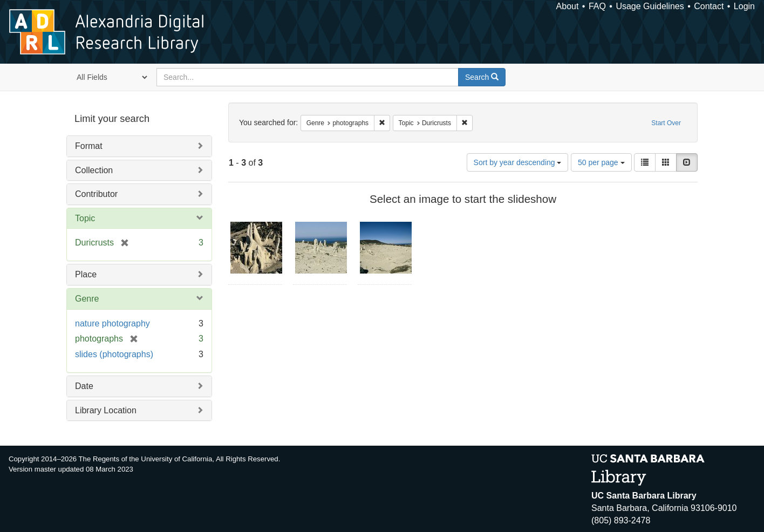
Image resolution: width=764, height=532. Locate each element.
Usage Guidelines (650, 6)
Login (744, 6)
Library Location (106, 410)
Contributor (96, 194)
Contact (709, 6)
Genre (87, 299)
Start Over (666, 123)
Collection (94, 170)
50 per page (601, 162)
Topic (85, 218)
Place (86, 274)
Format (89, 146)
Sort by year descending (518, 162)
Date (84, 386)
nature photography (112, 323)
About (568, 6)
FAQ (597, 6)
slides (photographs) (114, 354)
